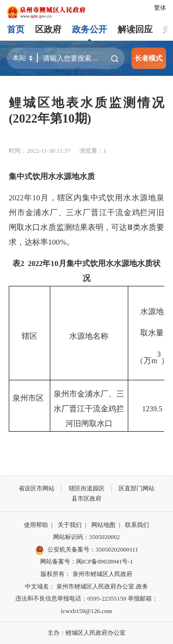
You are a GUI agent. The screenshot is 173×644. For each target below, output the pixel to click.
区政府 (48, 29)
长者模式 (149, 58)
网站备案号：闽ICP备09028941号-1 (87, 561)
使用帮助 (36, 525)
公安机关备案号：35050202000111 (87, 550)
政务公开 (89, 29)
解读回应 (135, 29)
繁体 (160, 8)
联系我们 (137, 525)
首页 (16, 29)
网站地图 (103, 525)
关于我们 (70, 525)
